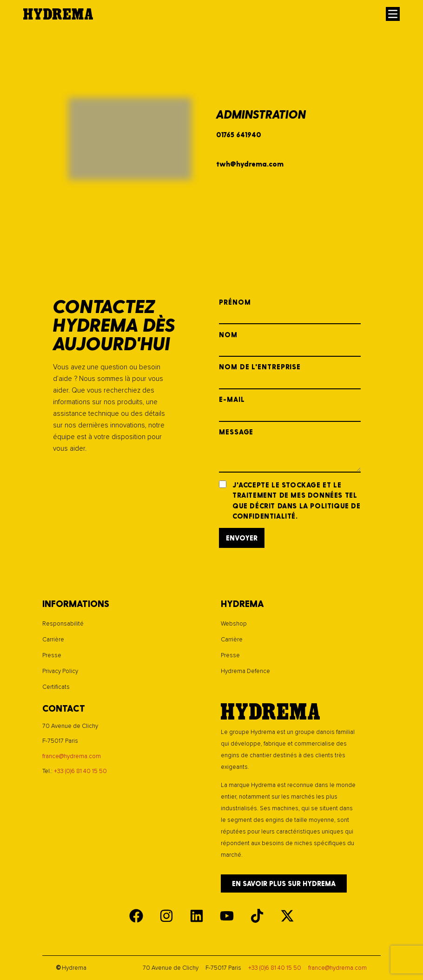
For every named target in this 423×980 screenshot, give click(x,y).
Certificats (56, 687)
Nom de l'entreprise (290, 376)
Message (290, 450)
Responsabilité (63, 624)
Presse (52, 655)
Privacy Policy (60, 671)
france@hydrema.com (72, 756)
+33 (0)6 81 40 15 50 (80, 771)
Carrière (53, 640)
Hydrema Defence (245, 671)
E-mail (290, 409)
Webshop (234, 624)
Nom (290, 344)
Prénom (290, 312)
